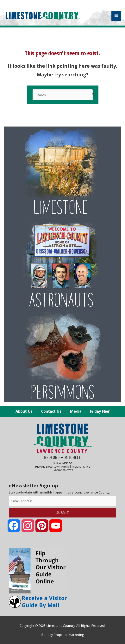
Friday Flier (100, 411)
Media (76, 411)
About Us (24, 411)
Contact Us (51, 411)
